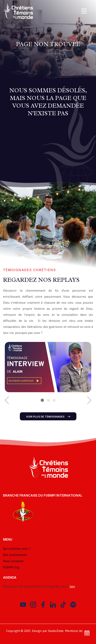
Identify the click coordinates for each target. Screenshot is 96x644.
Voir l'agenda (87, 633)
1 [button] (42, 400)
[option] (48, 367)
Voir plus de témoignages (48, 417)
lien (72, 586)
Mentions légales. (77, 631)
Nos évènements (15, 555)
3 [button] (54, 400)
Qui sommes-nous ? (17, 549)
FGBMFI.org (11, 567)
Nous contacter (13, 561)
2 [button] (48, 400)
